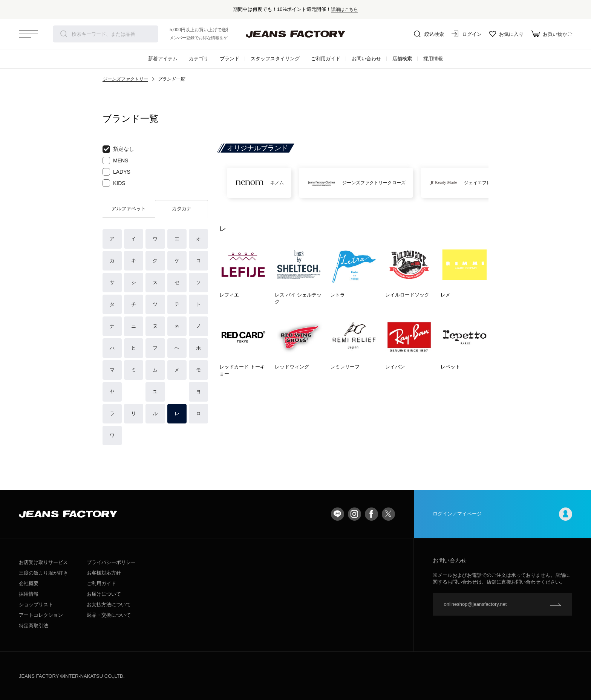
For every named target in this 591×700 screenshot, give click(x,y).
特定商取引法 (34, 626)
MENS (115, 160)
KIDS (114, 183)
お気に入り (506, 34)
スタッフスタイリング (275, 59)
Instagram (354, 514)
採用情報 (433, 59)
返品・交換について (109, 615)
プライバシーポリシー (111, 562)
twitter (388, 514)
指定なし (118, 149)
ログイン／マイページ (502, 514)
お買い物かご (552, 34)
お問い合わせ (366, 59)
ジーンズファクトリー (125, 79)
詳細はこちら (344, 9)
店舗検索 (402, 59)
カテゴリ (199, 59)
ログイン (467, 34)
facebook (371, 514)
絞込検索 (429, 34)
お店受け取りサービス (43, 562)
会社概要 (29, 583)
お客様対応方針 (104, 573)
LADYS (116, 172)
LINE (338, 514)
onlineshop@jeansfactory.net (475, 604)
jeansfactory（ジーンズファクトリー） (295, 34)
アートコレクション (41, 615)
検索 (64, 34)
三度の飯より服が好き (43, 573)
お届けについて (104, 594)
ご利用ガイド (326, 59)
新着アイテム (163, 59)
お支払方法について (109, 604)
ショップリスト (36, 604)
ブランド (230, 59)
